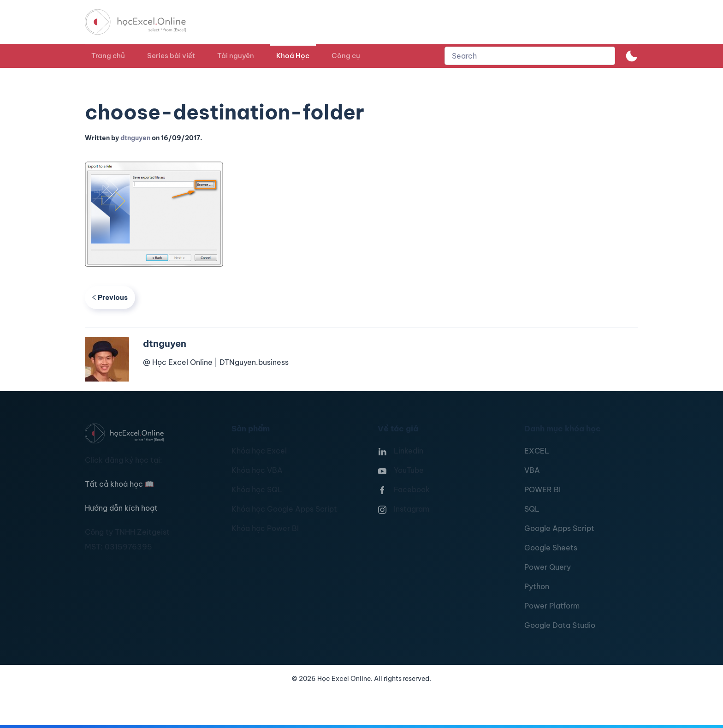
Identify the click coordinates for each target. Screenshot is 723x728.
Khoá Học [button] (293, 56)
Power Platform (552, 606)
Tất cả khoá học (119, 484)
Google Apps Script (559, 528)
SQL (532, 509)
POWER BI (542, 489)
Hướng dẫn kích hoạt (121, 508)
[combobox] (530, 56)
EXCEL (537, 451)
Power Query (548, 567)
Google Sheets (551, 548)
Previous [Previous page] (110, 297)
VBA (532, 470)
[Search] (530, 56)
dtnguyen (135, 138)
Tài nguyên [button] (236, 56)
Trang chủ (108, 56)
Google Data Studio (560, 625)
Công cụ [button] (346, 56)
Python (537, 586)
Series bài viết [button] (171, 56)
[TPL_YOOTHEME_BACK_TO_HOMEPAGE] (144, 22)
